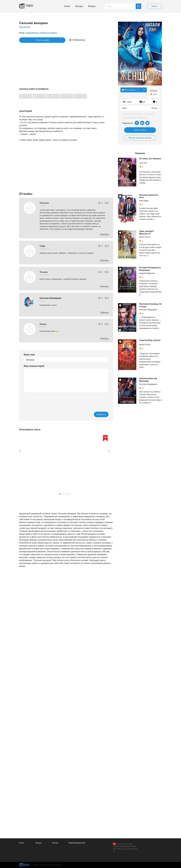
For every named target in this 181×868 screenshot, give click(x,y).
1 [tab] (60, 494)
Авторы (79, 6)
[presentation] (42, 400)
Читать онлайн (30, 40)
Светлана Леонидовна (51, 298)
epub (42, 96)
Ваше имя (29, 355)
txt (88, 96)
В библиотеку (57, 40)
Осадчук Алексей (27, 477)
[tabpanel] (31, 460)
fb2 (26, 96)
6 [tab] (70, 494)
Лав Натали (25, 27)
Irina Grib (143, 163)
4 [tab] (66, 494)
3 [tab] (64, 494)
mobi (72, 96)
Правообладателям (77, 843)
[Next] (110, 451)
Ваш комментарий (34, 366)
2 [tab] (62, 494)
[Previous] (19, 451)
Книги (67, 6)
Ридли (31, 6)
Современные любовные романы (41, 33)
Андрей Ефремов (147, 273)
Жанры (92, 6)
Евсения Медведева (148, 310)
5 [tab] (68, 494)
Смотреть (28, 483)
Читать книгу (140, 130)
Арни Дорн (144, 201)
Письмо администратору (140, 138)
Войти (154, 6)
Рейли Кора (58, 477)
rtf (57, 96)
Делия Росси (145, 237)
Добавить (99, 414)
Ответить (104, 234)
